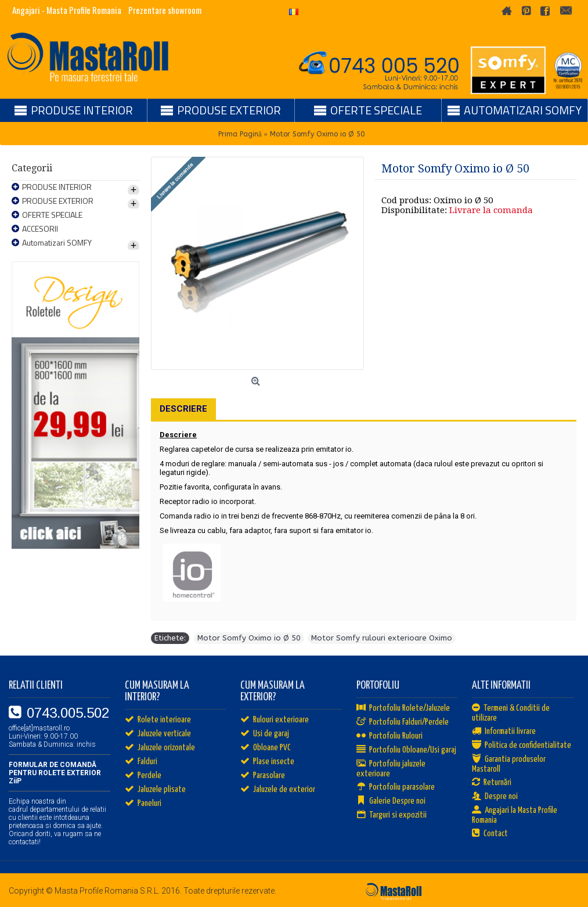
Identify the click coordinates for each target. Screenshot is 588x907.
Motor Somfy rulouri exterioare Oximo (382, 638)
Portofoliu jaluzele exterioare (391, 769)
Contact (490, 834)
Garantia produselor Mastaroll (509, 764)
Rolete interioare (158, 720)
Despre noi (495, 797)
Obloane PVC (266, 748)
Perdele (143, 776)
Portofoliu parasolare (396, 787)
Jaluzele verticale (158, 734)
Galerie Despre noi (391, 801)
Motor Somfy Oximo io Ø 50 (249, 638)
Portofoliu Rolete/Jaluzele (403, 708)
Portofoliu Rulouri (389, 736)
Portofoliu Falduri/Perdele (403, 722)
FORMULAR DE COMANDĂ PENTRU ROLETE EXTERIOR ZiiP (55, 773)
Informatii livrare (504, 732)
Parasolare (263, 776)
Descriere (183, 409)
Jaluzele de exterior (278, 790)
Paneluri (143, 804)
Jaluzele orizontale (160, 748)
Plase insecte (267, 762)
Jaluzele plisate (155, 790)
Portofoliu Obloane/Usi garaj (406, 750)
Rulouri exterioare (275, 720)
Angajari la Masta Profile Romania (515, 815)
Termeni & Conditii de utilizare (511, 713)
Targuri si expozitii (392, 815)
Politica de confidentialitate (522, 746)
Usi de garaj (265, 734)
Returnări (492, 783)
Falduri (141, 762)
